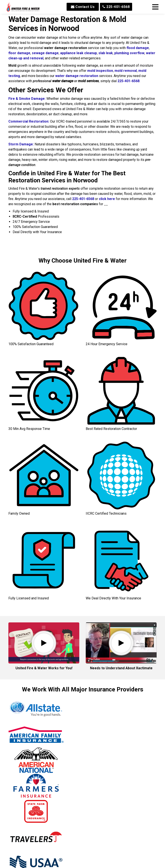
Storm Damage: (21, 144)
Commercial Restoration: (29, 121)
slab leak (106, 53)
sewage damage (45, 53)
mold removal (126, 71)
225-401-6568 (116, 7)
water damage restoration (77, 76)
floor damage (19, 53)
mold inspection (100, 71)
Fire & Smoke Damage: (27, 99)
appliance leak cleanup (79, 53)
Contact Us (83, 7)
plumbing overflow (129, 53)
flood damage (138, 48)
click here (107, 199)
